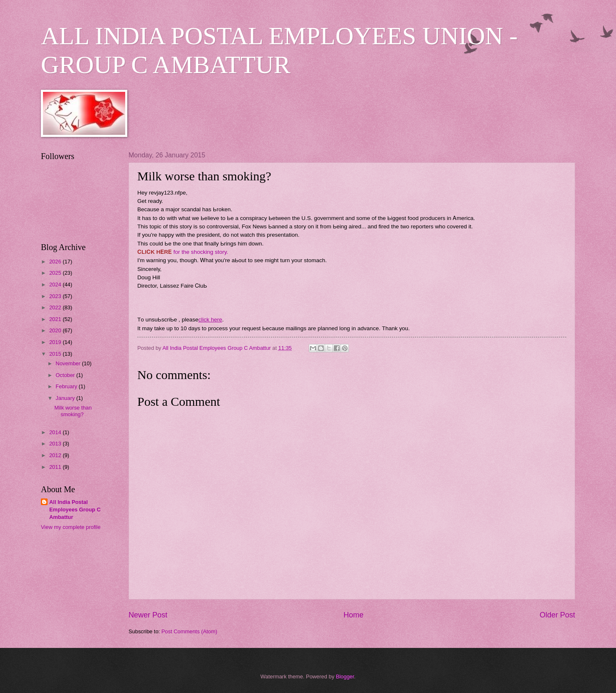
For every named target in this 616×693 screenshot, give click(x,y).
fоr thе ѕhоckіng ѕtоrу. (200, 252)
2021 (56, 319)
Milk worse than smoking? (73, 411)
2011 (56, 467)
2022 (56, 307)
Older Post (557, 615)
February (67, 386)
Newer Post (148, 615)
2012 (56, 455)
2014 (56, 432)
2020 (56, 330)
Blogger (345, 677)
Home (353, 615)
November (69, 363)
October (66, 375)
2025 (56, 273)
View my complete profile (71, 527)
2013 (56, 444)
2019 (56, 342)
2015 (56, 354)
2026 (56, 262)
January (66, 398)
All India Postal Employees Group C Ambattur (75, 510)
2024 (56, 285)
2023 (56, 296)
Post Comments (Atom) (189, 631)
